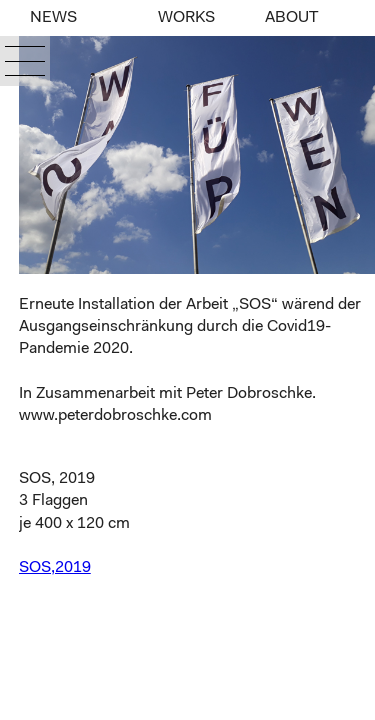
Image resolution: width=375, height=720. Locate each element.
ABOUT (291, 18)
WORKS (186, 18)
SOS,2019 (55, 568)
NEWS (53, 18)
